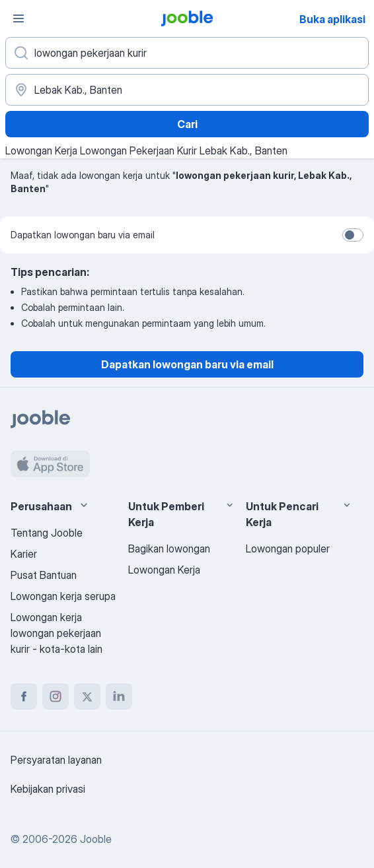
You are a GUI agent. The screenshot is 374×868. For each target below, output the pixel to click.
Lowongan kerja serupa (63, 596)
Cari (187, 124)
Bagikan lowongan (169, 549)
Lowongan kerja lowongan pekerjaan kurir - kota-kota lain (56, 633)
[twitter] (87, 696)
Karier (24, 554)
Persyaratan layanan (56, 760)
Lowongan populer (288, 549)
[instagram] (56, 696)
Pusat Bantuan (44, 575)
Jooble (96, 839)
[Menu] (19, 18)
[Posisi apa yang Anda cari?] (187, 53)
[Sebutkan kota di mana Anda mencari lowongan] (187, 90)
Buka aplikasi (332, 19)
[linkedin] (119, 696)
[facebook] (24, 696)
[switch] (353, 235)
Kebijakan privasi (48, 789)
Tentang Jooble (47, 533)
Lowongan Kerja (164, 570)
